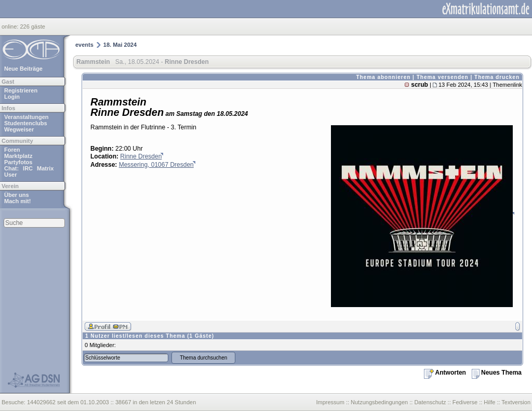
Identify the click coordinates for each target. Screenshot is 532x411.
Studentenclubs (26, 123)
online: (11, 26)
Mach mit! (17, 201)
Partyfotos (18, 162)
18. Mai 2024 (120, 45)
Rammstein (93, 62)
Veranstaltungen (26, 117)
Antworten (445, 373)
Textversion (516, 402)
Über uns (17, 195)
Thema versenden (443, 77)
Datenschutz (430, 402)
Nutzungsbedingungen (379, 402)
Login (12, 97)
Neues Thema (497, 373)
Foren (12, 150)
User (10, 175)
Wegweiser (19, 129)
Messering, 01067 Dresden (156, 165)
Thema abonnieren (383, 77)
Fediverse (465, 402)
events (84, 45)
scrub (420, 85)
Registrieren (21, 90)
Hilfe (489, 402)
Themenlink (507, 85)
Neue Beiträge (23, 69)
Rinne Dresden (141, 156)
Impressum (330, 402)
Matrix (45, 168)
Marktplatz (18, 156)
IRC (28, 168)
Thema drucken (497, 77)
